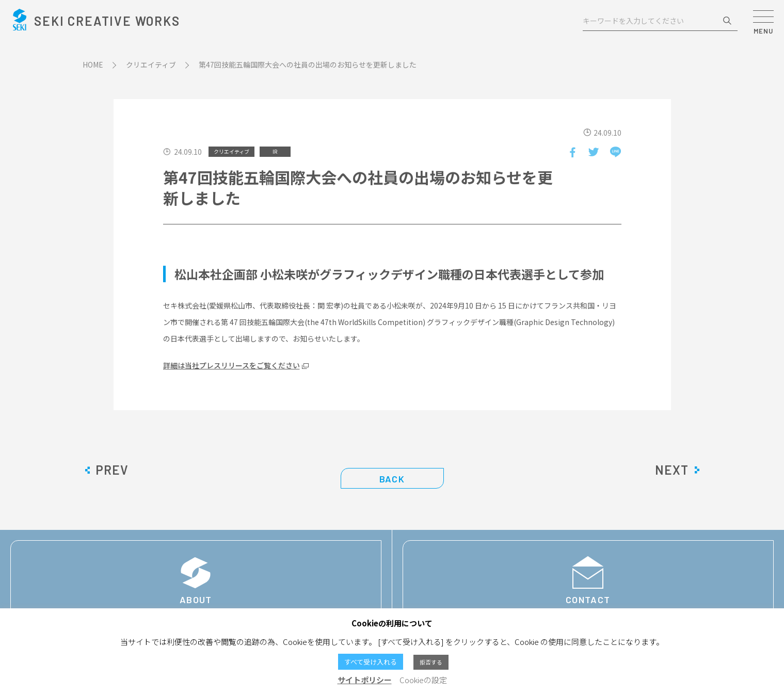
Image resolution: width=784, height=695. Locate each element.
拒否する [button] (431, 662)
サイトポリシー (365, 680)
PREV (112, 470)
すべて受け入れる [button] (371, 662)
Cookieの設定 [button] (423, 680)
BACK (392, 479)
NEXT (672, 470)
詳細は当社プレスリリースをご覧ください (231, 365)
